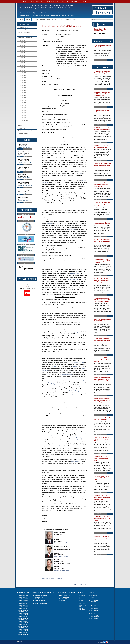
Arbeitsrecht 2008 (23, 623)
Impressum (94, 599)
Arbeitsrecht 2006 (23, 626)
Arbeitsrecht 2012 (23, 617)
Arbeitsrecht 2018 (23, 607)
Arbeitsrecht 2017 (23, 609)
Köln (48, 20)
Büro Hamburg (95, 610)
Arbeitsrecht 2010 (23, 620)
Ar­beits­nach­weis (54, 442)
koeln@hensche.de (25, 178)
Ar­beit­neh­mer (76, 440)
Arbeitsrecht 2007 (23, 625)
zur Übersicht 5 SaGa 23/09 (80, 585)
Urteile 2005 (23, 83)
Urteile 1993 (23, 113)
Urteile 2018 (23, 50)
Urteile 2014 (23, 60)
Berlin (22, 20)
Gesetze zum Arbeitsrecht (53, 13)
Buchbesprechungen (40, 594)
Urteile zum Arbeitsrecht (67, 13)
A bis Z (81, 594)
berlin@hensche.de (25, 147)
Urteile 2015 (23, 58)
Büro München (95, 615)
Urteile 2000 (23, 95)
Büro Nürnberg (95, 617)
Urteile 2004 (23, 85)
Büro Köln (93, 614)
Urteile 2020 (23, 45)
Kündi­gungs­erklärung (78, 362)
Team (92, 597)
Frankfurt (28, 20)
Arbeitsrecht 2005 (23, 628)
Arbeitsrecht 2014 (23, 613)
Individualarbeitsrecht (65, 596)
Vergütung (75, 332)
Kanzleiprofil (71, 15)
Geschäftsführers (75, 273)
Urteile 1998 (23, 100)
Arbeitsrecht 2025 (23, 596)
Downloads (82, 596)
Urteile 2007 (23, 78)
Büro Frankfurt (95, 609)
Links (81, 602)
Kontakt (81, 600)
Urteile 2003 (23, 88)
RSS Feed (82, 604)
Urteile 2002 (23, 90)
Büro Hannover (95, 612)
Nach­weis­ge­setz (80, 438)
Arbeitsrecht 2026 (23, 594)
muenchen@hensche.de (26, 185)
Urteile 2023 (23, 40)
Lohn (81, 173)
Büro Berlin (94, 607)
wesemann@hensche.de (62, 570)
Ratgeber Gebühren (55, 15)
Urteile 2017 (23, 53)
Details (26, 149)
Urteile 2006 (23, 80)
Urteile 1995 (23, 108)
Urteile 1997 (23, 103)
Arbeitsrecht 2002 (23, 633)
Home (22, 13)
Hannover (42, 20)
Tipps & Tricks (35, 15)
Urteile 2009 (23, 73)
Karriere (81, 599)
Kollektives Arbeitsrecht (65, 599)
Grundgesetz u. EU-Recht (66, 594)
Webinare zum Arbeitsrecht (25, 131)
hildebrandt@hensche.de (62, 557)
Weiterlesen (99, 60)
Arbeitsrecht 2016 (23, 610)
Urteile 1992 (23, 115)
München (54, 20)
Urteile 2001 (23, 93)
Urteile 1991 (23, 118)
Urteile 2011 (23, 68)
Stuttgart (68, 20)
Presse (75, 13)
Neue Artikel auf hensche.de (42, 599)
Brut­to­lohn (49, 224)
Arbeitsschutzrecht (64, 597)
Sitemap (81, 607)
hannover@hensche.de (26, 170)
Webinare (64, 15)
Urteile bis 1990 (24, 120)
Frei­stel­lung (72, 230)
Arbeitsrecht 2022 (23, 600)
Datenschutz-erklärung (94, 601)
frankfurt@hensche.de (26, 155)
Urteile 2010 (23, 70)
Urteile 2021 (23, 43)
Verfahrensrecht (63, 602)
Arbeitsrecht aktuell (29, 13)
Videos (20, 126)
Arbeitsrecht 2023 (23, 599)
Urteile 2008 (23, 75)
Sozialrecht (62, 600)
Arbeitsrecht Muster (45, 15)
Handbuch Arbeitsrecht (41, 13)
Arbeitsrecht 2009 (23, 621)
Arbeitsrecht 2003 (23, 631)
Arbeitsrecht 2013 (23, 615)
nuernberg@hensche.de (26, 193)
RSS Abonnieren (22, 642)
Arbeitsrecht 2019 (23, 605)
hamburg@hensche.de (26, 162)
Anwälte (75, 20)
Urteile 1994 (23, 110)
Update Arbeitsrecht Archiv (25, 133)
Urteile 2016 (23, 55)
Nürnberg (61, 20)
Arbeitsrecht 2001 (23, 634)
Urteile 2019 (23, 48)
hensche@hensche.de (61, 543)
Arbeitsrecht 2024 (23, 597)
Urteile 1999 (23, 98)
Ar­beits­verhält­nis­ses (63, 354)
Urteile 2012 (23, 65)
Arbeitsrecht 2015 (23, 612)
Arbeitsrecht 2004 (23, 629)
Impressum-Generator (25, 15)
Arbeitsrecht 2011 (23, 618)
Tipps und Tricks (22, 30)
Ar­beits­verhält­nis (70, 395)
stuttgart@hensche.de (26, 201)
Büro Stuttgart (94, 618)
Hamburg (35, 20)
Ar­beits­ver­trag (50, 436)
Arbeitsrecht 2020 (23, 604)
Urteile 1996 (23, 105)
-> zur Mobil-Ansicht (24, 24)
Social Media (83, 605)
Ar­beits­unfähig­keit (73, 279)
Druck (81, 597)
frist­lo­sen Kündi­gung (75, 391)
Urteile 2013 (23, 63)
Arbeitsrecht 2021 (23, 602)
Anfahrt (20, 149)
